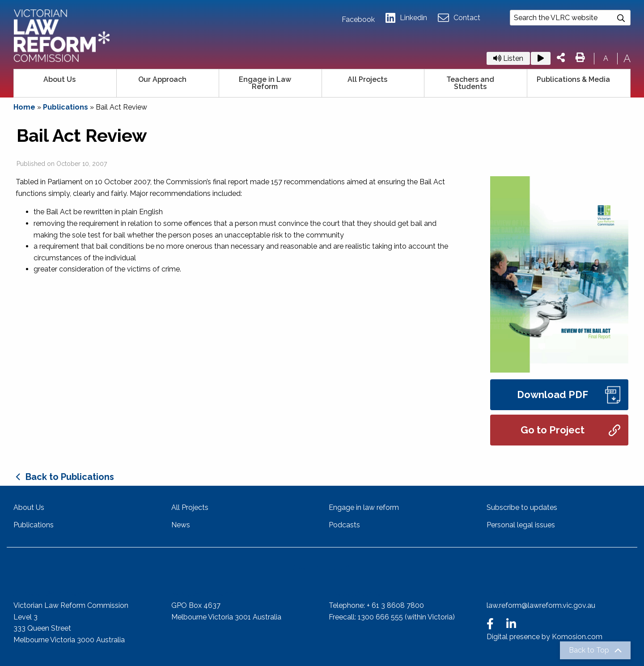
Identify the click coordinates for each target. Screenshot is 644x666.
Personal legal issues (521, 525)
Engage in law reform (364, 507)
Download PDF (569, 395)
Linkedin (406, 18)
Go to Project (570, 430)
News (181, 525)
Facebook (358, 20)
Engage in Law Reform (265, 83)
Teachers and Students (470, 83)
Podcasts (344, 525)
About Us (59, 79)
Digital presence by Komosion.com (544, 637)
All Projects (367, 79)
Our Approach (162, 79)
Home (24, 107)
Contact (459, 18)
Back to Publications (70, 477)
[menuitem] (65, 83)
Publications (66, 107)
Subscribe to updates (522, 507)
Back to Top (589, 650)
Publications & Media (573, 79)
